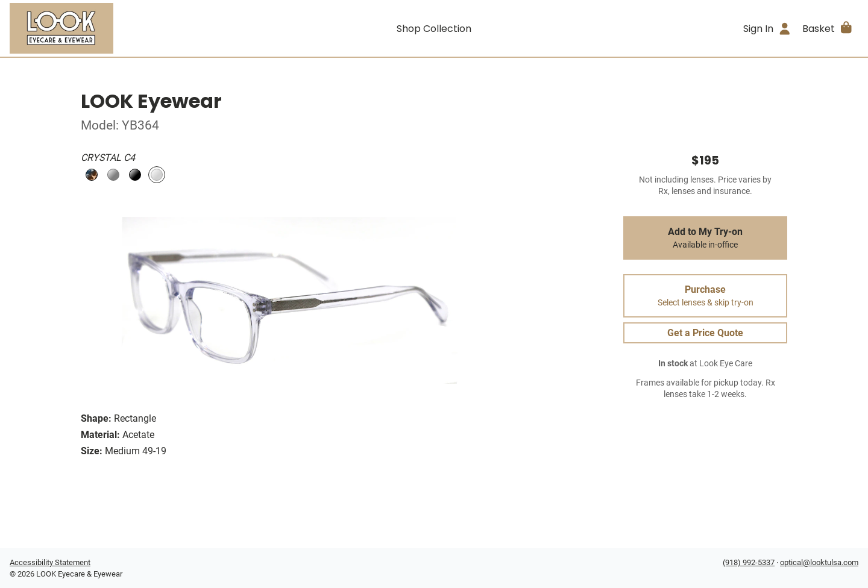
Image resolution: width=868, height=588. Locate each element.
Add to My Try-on (705, 238)
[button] (828, 28)
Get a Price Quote (705, 333)
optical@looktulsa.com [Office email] (819, 562)
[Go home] (116, 28)
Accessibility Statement (50, 562)
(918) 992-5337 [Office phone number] (749, 562)
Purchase (705, 296)
